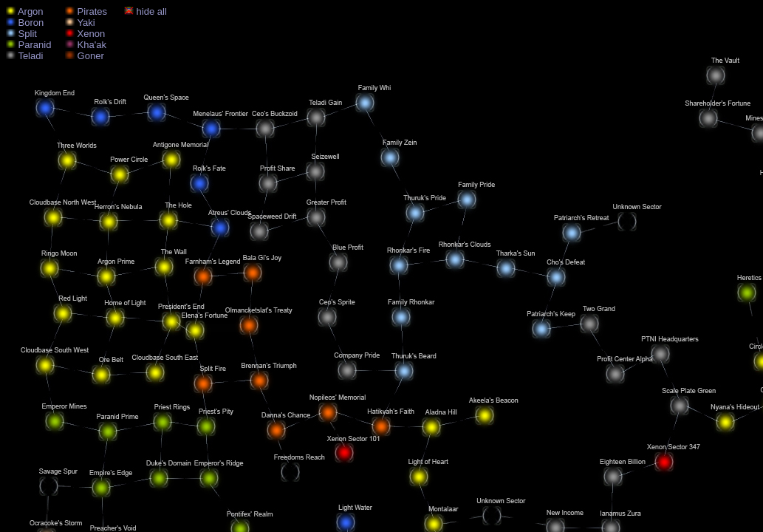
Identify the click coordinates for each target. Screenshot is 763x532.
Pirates (86, 11)
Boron (25, 23)
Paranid (28, 45)
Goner (85, 56)
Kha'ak (86, 45)
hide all (146, 11)
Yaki (80, 23)
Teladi (24, 56)
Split (21, 34)
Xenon (85, 34)
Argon (25, 11)
